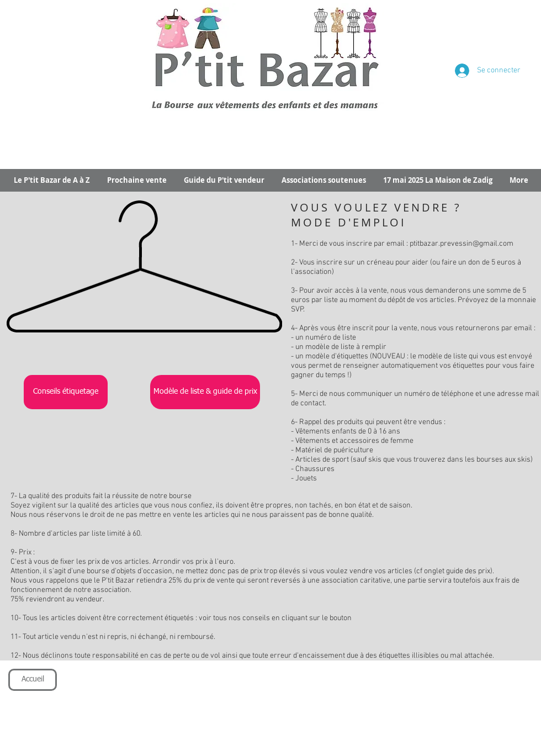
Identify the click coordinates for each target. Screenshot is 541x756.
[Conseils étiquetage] (66, 392)
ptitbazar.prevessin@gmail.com (462, 244)
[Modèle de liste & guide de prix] (205, 392)
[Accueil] (33, 680)
